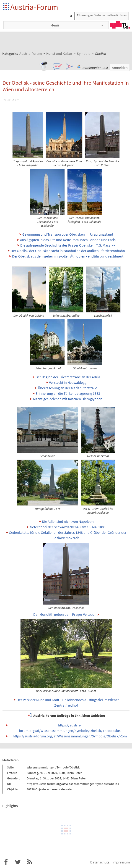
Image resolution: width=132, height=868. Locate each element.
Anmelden (120, 68)
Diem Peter (74, 773)
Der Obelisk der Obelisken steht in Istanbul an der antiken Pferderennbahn (68, 251)
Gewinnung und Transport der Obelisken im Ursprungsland (68, 234)
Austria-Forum (34, 7)
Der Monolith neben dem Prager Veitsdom (65, 614)
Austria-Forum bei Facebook (6, 862)
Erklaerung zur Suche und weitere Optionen (102, 15)
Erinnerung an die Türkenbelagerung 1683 (68, 393)
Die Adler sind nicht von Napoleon (68, 521)
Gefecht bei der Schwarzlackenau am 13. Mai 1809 (68, 527)
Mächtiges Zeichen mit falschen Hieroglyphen (68, 399)
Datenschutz (100, 862)
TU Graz (120, 25)
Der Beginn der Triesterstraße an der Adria (68, 377)
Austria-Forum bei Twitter (18, 862)
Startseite (6, 7)
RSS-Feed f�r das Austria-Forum (30, 862)
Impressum (121, 862)
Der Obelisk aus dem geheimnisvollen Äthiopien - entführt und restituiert (68, 256)
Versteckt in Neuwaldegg (68, 382)
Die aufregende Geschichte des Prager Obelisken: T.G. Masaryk (68, 245)
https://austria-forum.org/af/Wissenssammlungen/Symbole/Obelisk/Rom (70, 736)
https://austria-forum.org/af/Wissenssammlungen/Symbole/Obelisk (73, 784)
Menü (55, 25)
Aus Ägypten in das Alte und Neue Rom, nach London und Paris (68, 240)
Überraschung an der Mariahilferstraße (68, 388)
